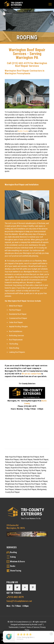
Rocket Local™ (37, 624)
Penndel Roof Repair (41, 459)
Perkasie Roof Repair (13, 462)
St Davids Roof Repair (28, 473)
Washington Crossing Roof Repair (18, 478)
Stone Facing (16, 571)
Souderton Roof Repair (14, 470)
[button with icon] (10, 587)
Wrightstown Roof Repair (14, 484)
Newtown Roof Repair (31, 457)
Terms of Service (33, 627)
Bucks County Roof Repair (24, 487)
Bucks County (23, 131)
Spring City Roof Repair (32, 470)
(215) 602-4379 (21, 63)
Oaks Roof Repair (26, 459)
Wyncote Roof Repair (32, 484)
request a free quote (16, 263)
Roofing (13, 552)
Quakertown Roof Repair (24, 465)
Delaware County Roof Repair (25, 489)
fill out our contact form (31, 374)
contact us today (22, 291)
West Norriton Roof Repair (20, 481)
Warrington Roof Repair (31, 476)
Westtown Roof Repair (39, 481)
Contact (22, 627)
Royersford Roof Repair (19, 468)
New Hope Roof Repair (14, 457)
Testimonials (13, 627)
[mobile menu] (50, 4)
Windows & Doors (17, 561)
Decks (13, 566)
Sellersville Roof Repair (37, 468)
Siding (13, 557)
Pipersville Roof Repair (30, 462)
